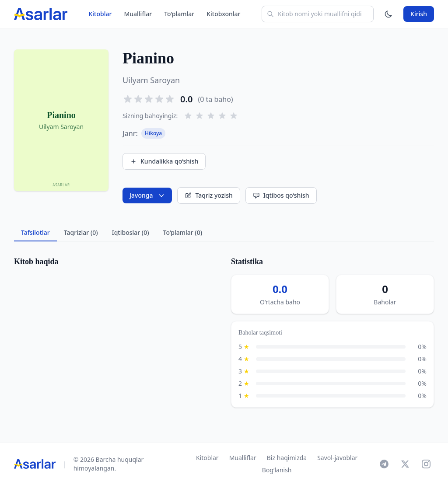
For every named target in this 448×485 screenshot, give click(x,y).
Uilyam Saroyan (151, 80)
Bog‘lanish (277, 470)
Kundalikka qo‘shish (164, 161)
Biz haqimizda (287, 458)
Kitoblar (100, 14)
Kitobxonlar (223, 14)
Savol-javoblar (337, 458)
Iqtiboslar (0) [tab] (131, 232)
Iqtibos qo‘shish (281, 195)
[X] (405, 464)
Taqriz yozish (208, 195)
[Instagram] (426, 464)
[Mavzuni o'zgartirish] (388, 14)
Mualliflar (138, 14)
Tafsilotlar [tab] (35, 232)
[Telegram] (384, 464)
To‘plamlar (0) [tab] (183, 232)
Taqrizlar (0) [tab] (81, 232)
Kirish (419, 14)
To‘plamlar (179, 14)
